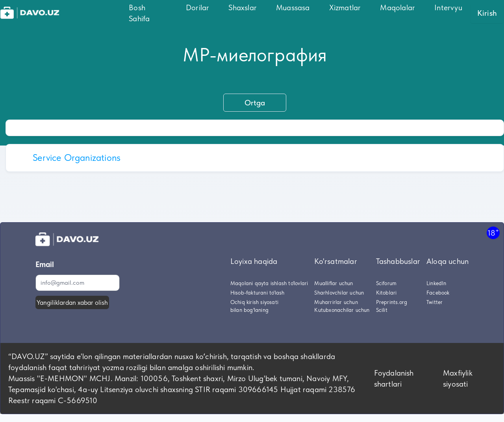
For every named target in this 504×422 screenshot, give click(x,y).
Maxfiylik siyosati (458, 378)
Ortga (255, 103)
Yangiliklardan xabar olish (72, 302)
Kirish (487, 13)
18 (493, 233)
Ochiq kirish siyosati (254, 302)
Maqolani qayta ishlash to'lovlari (269, 283)
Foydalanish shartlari (394, 378)
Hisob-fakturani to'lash (258, 293)
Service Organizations (77, 158)
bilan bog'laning (249, 310)
